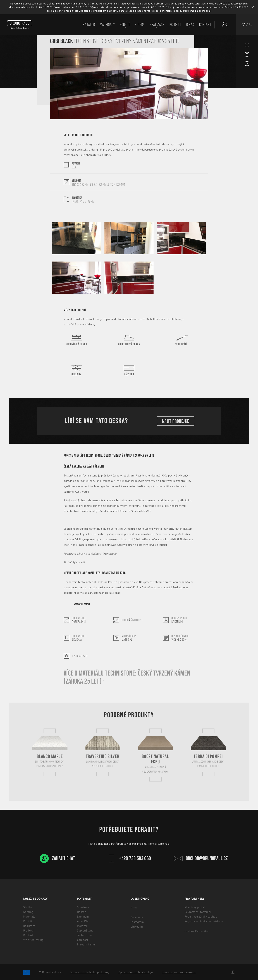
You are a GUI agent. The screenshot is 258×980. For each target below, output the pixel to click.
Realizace (157, 25)
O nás (190, 25)
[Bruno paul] (19, 25)
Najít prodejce (176, 421)
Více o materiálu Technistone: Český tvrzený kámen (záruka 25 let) (127, 677)
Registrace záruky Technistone (204, 921)
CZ (243, 25)
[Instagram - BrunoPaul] (247, 55)
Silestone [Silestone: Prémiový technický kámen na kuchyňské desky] (83, 907)
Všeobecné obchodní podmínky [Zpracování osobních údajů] (90, 972)
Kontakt (205, 25)
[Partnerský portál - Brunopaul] (223, 24)
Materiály (107, 25)
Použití (125, 25)
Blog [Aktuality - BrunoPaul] (134, 907)
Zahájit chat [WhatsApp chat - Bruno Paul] (57, 858)
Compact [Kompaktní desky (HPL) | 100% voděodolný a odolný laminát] (83, 940)
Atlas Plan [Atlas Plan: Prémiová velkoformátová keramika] (84, 921)
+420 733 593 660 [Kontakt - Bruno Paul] (129, 858)
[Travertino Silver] (103, 752)
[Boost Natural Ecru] (156, 755)
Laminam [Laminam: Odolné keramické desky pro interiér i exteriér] (83, 916)
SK (251, 25)
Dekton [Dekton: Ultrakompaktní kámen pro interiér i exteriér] (82, 912)
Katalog (89, 25)
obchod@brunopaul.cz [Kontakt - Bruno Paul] (201, 858)
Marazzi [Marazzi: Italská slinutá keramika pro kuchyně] (82, 926)
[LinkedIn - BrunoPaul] (247, 64)
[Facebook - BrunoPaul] (247, 45)
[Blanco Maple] (50, 752)
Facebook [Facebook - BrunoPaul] (137, 917)
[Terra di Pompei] (208, 752)
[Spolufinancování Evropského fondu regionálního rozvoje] (27, 972)
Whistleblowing (34, 940)
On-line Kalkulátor (197, 931)
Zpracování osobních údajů (136, 972)
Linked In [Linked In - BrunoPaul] (137, 926)
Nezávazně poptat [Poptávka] (82, 604)
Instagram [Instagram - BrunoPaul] (137, 922)
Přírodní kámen (87, 944)
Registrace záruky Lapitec (201, 916)
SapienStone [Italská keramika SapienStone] (85, 930)
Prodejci (175, 25)
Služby (140, 25)
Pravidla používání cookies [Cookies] (179, 972)
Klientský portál (195, 907)
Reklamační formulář (198, 912)
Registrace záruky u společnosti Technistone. (90, 554)
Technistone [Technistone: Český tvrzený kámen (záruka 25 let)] (85, 935)
